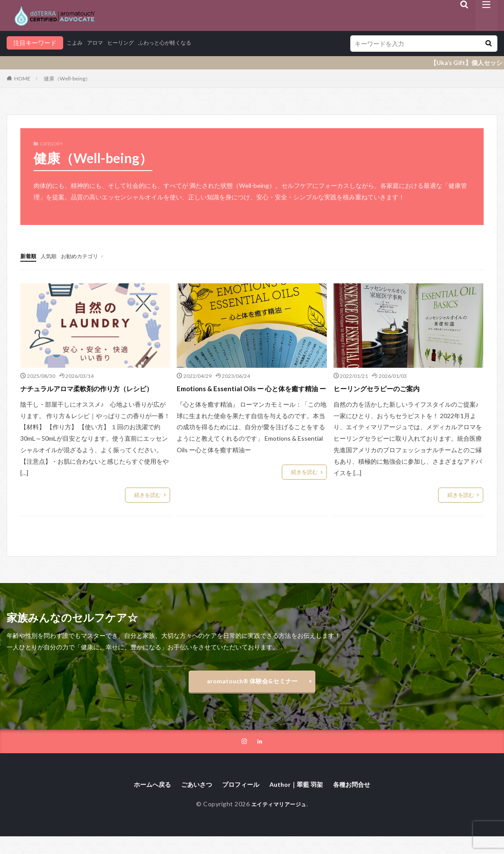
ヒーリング (128, 43)
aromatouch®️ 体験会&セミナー (252, 695)
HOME (22, 78)
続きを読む (148, 506)
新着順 (30, 256)
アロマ (99, 43)
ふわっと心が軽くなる (179, 43)
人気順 (53, 256)
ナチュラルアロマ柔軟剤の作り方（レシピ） (92, 394)
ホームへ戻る (142, 802)
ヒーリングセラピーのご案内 (385, 388)
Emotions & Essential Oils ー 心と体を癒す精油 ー (252, 394)
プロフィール (240, 802)
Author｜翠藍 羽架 (301, 802)
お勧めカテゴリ (88, 256)
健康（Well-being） (67, 78)
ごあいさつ (191, 802)
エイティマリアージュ (279, 822)
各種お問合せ (363, 802)
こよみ (76, 43)
